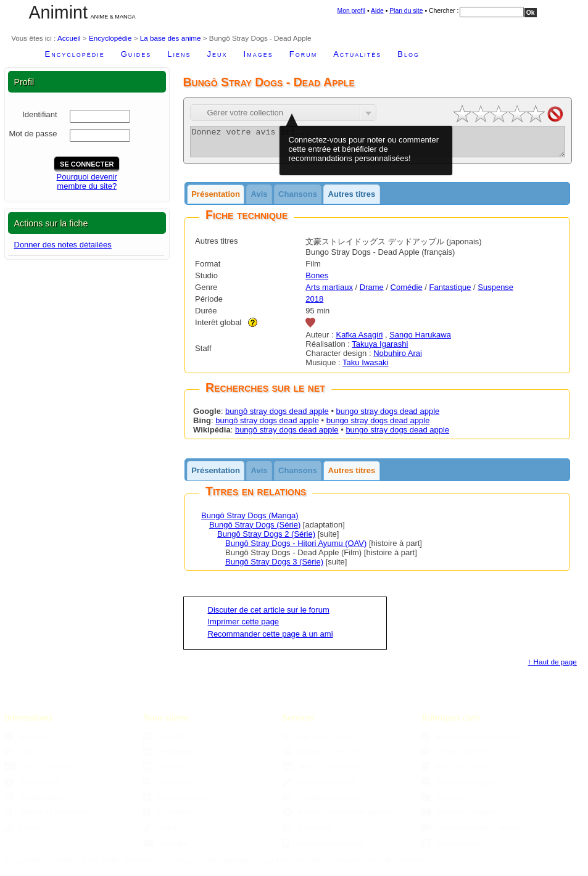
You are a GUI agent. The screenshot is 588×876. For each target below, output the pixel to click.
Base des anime (454, 772)
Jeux (217, 54)
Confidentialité (35, 803)
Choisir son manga (321, 803)
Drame (372, 293)
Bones (317, 281)
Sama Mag (308, 833)
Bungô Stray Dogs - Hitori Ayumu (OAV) (296, 549)
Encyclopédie (110, 38)
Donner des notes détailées (63, 245)
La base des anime (171, 38)
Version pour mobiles (323, 849)
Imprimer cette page (244, 627)
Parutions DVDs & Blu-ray (471, 833)
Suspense (495, 293)
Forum (303, 54)
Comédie (407, 293)
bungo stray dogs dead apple (388, 417)
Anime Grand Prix (457, 757)
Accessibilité (32, 787)
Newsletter (168, 757)
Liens (179, 54)
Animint (58, 12)
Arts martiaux (329, 293)
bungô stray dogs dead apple (277, 417)
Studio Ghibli (450, 849)
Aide (377, 11)
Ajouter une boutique (325, 772)
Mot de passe (33, 134)
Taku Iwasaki (365, 368)
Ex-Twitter (167, 818)
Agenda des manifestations (472, 742)
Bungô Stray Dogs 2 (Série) (266, 539)
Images (259, 54)
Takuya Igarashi (380, 349)
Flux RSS (166, 742)
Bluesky (163, 772)
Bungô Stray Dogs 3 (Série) (274, 567)
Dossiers (443, 803)
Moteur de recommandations (337, 818)
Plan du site (406, 11)
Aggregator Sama (318, 742)
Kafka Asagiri (359, 340)
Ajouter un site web (321, 757)
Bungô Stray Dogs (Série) (255, 530)
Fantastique (450, 293)
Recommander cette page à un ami (271, 639)
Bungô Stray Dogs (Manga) (250, 521)
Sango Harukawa (420, 340)
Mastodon (166, 787)
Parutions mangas (459, 818)
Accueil (69, 38)
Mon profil (352, 11)
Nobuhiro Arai (398, 359)
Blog (408, 54)
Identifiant (39, 114)
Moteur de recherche (45, 818)
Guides (136, 54)
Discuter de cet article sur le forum (269, 615)
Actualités (357, 54)
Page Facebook (176, 803)
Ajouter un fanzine (319, 787)
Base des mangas (458, 787)
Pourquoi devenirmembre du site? (87, 181)
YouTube (165, 849)
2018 (314, 304)
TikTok (161, 833)
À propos (27, 742)
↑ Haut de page (553, 667)
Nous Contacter (38, 772)
